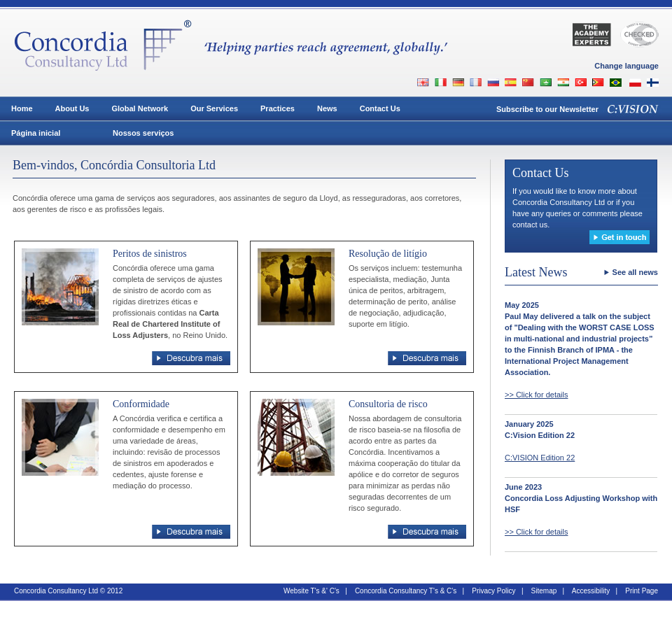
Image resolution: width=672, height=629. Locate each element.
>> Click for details (536, 395)
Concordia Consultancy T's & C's (406, 591)
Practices (278, 108)
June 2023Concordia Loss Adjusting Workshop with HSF (581, 498)
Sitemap (544, 591)
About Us (72, 108)
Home (22, 108)
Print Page (642, 591)
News (327, 108)
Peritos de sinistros (150, 254)
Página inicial (36, 133)
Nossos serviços (143, 133)
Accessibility (591, 591)
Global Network (140, 108)
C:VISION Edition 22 (540, 458)
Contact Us (380, 108)
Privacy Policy (493, 591)
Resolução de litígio (388, 254)
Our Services (214, 108)
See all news (635, 272)
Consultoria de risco (388, 404)
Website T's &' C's (311, 591)
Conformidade (141, 404)
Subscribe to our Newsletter (547, 109)
